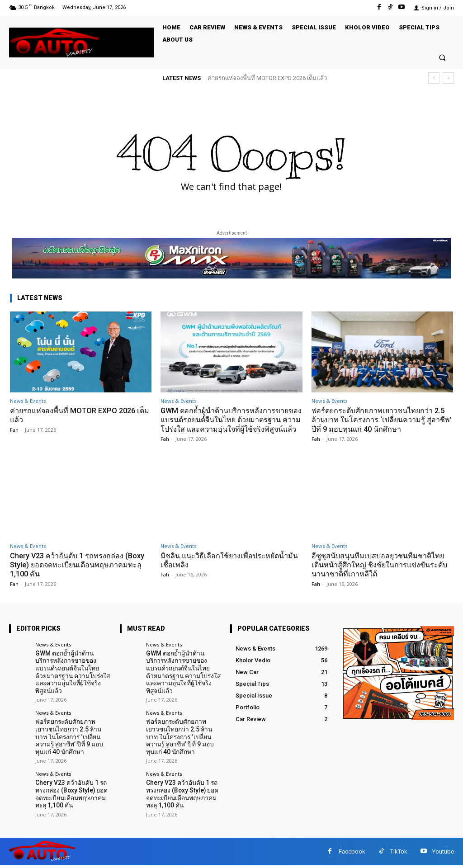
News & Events (28, 401)
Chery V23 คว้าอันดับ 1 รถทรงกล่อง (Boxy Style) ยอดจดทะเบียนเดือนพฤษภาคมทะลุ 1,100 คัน (80, 574)
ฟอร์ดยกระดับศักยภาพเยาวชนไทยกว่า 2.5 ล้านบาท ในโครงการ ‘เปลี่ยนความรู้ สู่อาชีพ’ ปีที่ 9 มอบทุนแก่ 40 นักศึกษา (382, 420)
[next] (448, 78)
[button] (442, 57)
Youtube (443, 854)
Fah (14, 430)
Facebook (352, 854)
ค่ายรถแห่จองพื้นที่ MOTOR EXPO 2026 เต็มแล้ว (267, 78)
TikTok (399, 854)
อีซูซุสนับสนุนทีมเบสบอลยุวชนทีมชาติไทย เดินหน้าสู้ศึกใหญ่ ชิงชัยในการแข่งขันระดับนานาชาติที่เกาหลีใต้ (382, 574)
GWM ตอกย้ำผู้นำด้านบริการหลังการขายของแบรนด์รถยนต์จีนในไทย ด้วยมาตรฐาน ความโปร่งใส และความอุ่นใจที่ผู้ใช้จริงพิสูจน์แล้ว (231, 424)
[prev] (434, 78)
